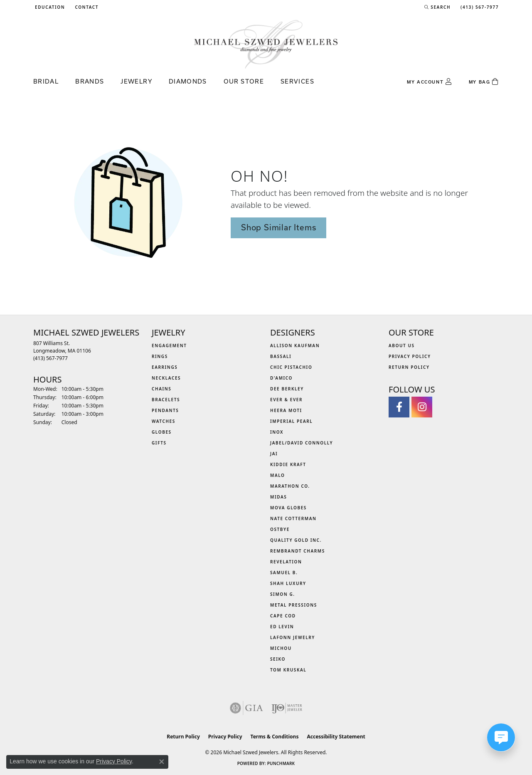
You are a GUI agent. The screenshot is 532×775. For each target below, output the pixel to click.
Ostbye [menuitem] (280, 529)
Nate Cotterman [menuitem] (293, 518)
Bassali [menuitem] (281, 356)
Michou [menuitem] (281, 648)
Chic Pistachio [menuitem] (291, 367)
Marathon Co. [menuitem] (290, 486)
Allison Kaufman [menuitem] (295, 346)
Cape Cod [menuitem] (283, 616)
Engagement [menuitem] (169, 346)
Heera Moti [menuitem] (286, 410)
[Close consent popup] (162, 762)
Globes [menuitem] (162, 432)
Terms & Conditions (275, 737)
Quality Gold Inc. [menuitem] (296, 540)
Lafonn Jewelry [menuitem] (293, 637)
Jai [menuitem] (274, 454)
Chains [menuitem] (161, 389)
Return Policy (409, 367)
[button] (49, 7)
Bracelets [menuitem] (166, 400)
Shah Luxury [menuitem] (288, 583)
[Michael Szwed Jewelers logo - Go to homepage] (266, 44)
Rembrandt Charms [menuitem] (298, 551)
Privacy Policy (410, 356)
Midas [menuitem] (278, 497)
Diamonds (188, 81)
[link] (86, 7)
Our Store (244, 81)
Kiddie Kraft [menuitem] (288, 464)
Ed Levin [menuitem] (282, 627)
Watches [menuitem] (164, 421)
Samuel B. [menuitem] (284, 573)
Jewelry (136, 81)
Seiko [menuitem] (278, 659)
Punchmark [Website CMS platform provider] (281, 763)
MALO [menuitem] (278, 475)
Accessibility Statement (336, 737)
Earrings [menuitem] (165, 367)
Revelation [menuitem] (286, 562)
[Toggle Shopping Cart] (484, 82)
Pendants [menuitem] (165, 410)
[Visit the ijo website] (287, 708)
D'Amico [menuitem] (281, 378)
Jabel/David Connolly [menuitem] (302, 443)
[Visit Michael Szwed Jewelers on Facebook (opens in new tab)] (399, 407)
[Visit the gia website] (246, 708)
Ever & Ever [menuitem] (286, 400)
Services (297, 81)
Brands (90, 81)
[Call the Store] (50, 358)
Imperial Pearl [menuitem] (291, 421)
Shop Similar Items (278, 227)
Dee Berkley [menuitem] (287, 389)
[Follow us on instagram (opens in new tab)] (422, 407)
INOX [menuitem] (277, 432)
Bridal (46, 81)
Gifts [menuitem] (159, 443)
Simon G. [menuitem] (283, 594)
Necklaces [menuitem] (166, 378)
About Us (402, 346)
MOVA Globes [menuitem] (288, 508)
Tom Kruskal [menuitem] (288, 670)
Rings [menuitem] (160, 356)
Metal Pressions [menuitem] (294, 605)
